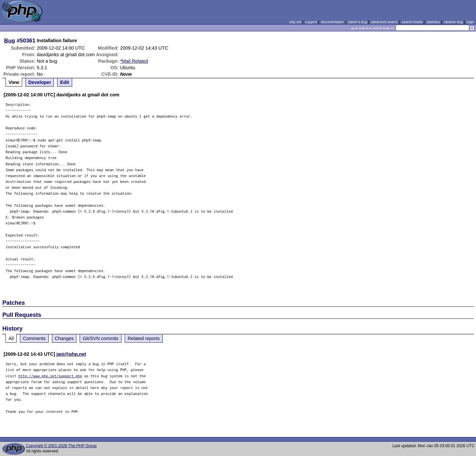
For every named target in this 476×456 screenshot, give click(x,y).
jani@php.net (71, 354)
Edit (64, 82)
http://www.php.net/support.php (50, 376)
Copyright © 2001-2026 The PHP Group (61, 446)
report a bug (357, 22)
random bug (453, 22)
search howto (412, 22)
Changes (64, 338)
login (471, 22)
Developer (40, 82)
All (11, 338)
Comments (34, 338)
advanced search (384, 22)
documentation (333, 22)
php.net (295, 22)
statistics (433, 22)
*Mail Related (134, 61)
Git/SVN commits (101, 338)
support (311, 22)
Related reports (144, 338)
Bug (10, 41)
